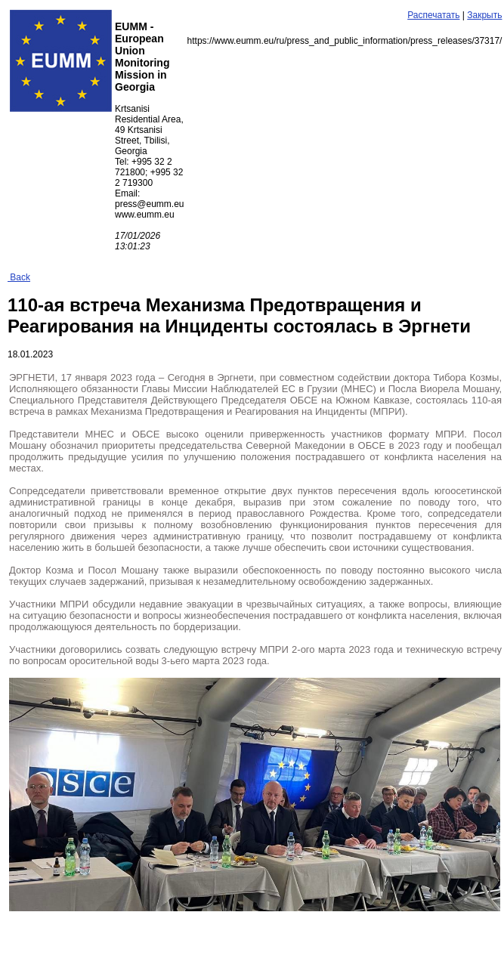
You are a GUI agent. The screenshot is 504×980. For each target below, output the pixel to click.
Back (19, 277)
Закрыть (484, 15)
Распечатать (433, 15)
